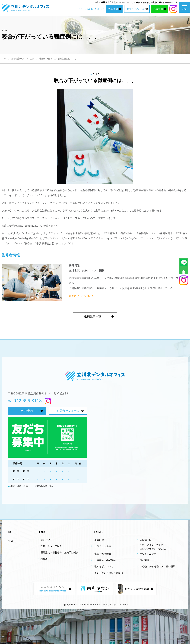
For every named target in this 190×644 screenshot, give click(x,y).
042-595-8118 (95, 9)
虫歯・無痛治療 (103, 554)
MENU (185, 8)
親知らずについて (104, 566)
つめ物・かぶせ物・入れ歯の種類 (157, 566)
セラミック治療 (103, 546)
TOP (4, 59)
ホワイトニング (148, 554)
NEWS (11, 541)
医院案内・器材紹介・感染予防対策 (60, 553)
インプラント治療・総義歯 (109, 573)
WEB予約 (113, 9)
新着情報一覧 (18, 59)
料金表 (44, 559)
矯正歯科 (144, 560)
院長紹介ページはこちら (83, 296)
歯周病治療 (146, 540)
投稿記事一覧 (93, 316)
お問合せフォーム (136, 9)
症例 (32, 59)
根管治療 (99, 540)
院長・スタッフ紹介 (51, 546)
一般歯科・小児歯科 (105, 560)
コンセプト (46, 540)
